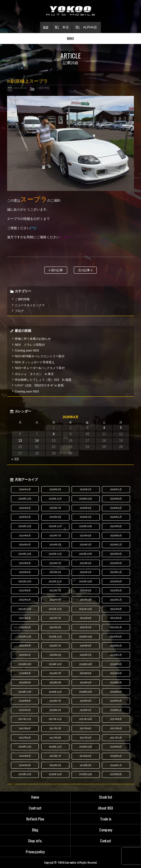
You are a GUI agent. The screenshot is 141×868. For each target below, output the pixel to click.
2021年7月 (55, 618)
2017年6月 (86, 728)
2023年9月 (116, 554)
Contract (35, 808)
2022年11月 (55, 581)
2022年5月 (116, 591)
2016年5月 (116, 756)
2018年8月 (25, 701)
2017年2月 (86, 738)
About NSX (106, 808)
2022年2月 (86, 600)
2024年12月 (25, 526)
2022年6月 (86, 591)
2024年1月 (116, 545)
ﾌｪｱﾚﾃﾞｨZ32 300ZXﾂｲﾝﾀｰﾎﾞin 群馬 (39, 385)
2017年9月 (116, 719)
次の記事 (85, 270)
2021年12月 (25, 609)
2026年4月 (25, 489)
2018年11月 (55, 692)
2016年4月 (25, 765)
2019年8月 (25, 673)
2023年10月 (86, 554)
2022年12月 (25, 581)
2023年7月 (55, 563)
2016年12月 (25, 747)
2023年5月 (116, 563)
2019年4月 (25, 683)
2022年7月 (55, 591)
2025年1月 (116, 517)
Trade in (106, 819)
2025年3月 (55, 517)
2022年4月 (25, 600)
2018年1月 (116, 710)
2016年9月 (116, 747)
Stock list (106, 797)
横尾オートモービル (70, 11)
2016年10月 (86, 747)
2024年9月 (116, 526)
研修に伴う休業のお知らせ (33, 339)
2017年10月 (86, 719)
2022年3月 (55, 600)
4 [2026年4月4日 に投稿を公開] (104, 428)
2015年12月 (25, 774)
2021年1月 (116, 627)
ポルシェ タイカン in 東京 (34, 374)
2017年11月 (55, 719)
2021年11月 (55, 609)
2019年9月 (116, 664)
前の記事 (56, 270)
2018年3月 (55, 710)
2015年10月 (86, 774)
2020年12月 (25, 637)
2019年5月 (116, 673)
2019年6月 (86, 673)
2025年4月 (25, 517)
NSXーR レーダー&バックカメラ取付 (40, 368)
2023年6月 (86, 563)
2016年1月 (116, 765)
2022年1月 (116, 600)
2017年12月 (25, 719)
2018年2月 (86, 710)
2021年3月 (55, 627)
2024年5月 (116, 536)
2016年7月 (55, 756)
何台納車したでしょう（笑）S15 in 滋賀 (43, 380)
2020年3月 (55, 655)
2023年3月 (55, 572)
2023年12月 (25, 554)
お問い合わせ (46, 27)
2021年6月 (86, 618)
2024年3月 (55, 545)
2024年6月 (86, 536)
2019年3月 (55, 683)
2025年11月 (55, 499)
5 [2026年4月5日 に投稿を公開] (121, 428)
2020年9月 (116, 637)
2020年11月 (55, 637)
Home (35, 797)
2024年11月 (55, 526)
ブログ (19, 311)
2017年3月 (55, 738)
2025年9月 (116, 499)
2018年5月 (116, 701)
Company (106, 830)
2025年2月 (86, 517)
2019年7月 (55, 673)
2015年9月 (116, 774)
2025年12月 (25, 499)
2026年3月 (55, 489)
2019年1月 (116, 683)
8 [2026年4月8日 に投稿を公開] (54, 434)
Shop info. (35, 841)
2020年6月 (86, 646)
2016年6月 (86, 756)
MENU (71, 38)
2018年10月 (86, 692)
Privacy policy (35, 851)
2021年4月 (25, 627)
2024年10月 (86, 526)
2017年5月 (116, 728)
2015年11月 (55, 774)
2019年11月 (55, 664)
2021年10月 (86, 609)
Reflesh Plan (35, 819)
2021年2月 (86, 627)
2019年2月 (86, 683)
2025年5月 (116, 508)
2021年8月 (25, 618)
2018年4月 (25, 710)
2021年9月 (116, 609)
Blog (35, 830)
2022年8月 (25, 591)
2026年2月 (86, 489)
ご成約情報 (43, 88)
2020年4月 (25, 655)
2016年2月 (86, 765)
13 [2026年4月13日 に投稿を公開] (20, 441)
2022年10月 (86, 581)
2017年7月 (55, 728)
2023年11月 (55, 554)
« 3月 (15, 459)
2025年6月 (86, 508)
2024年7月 (55, 536)
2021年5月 (116, 618)
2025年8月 (25, 508)
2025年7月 (55, 508)
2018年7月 (55, 701)
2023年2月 (86, 572)
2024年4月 (25, 545)
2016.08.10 (20, 88)
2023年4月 (25, 572)
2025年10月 (86, 499)
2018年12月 (25, 692)
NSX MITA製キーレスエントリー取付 (40, 356)
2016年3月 (55, 765)
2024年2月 (86, 545)
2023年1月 (116, 572)
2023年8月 (25, 563)
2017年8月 (25, 728)
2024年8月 (25, 536)
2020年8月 (25, 646)
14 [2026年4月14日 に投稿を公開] (37, 441)
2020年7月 (55, 646)
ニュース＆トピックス (30, 305)
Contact (106, 841)
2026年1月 (116, 489)
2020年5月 (116, 646)
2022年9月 (116, 581)
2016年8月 (25, 756)
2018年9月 (116, 692)
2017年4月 (25, 738)
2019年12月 (25, 664)
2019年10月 (86, 664)
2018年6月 (86, 701)
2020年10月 (86, 637)
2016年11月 (55, 747)
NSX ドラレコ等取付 (30, 345)
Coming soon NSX (27, 350)
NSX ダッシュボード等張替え (35, 362)
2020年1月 (116, 655)
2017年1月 (116, 738)
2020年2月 (86, 655)
